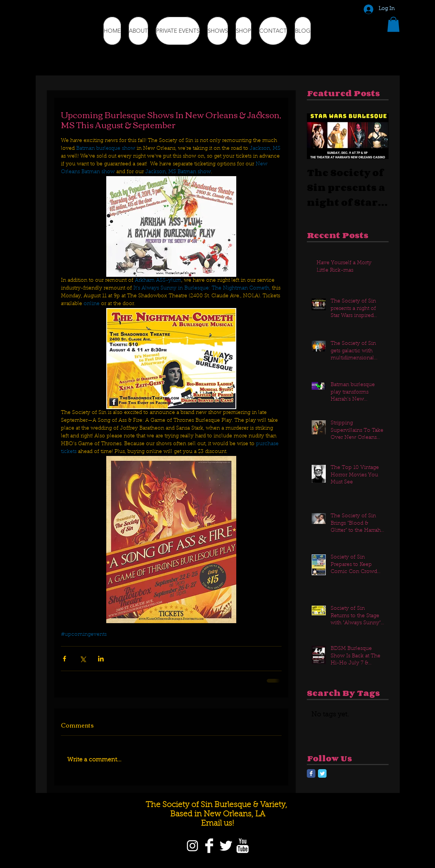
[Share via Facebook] (64, 659)
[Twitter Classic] (322, 773)
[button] (393, 24)
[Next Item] (377, 136)
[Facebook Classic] (311, 773)
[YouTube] (243, 846)
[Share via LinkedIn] (101, 659)
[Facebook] (209, 846)
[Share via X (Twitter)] (83, 659)
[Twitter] (226, 846)
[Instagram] (192, 846)
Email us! (217, 824)
